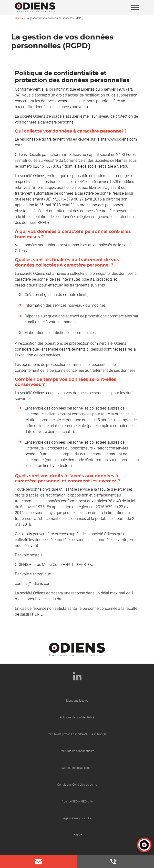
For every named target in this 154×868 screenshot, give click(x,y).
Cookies (77, 835)
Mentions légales (77, 700)
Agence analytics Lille (77, 818)
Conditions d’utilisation (77, 768)
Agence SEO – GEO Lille (77, 801)
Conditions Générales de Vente (77, 784)
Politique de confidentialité (77, 717)
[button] (144, 845)
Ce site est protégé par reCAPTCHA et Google (77, 734)
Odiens (19, 18)
